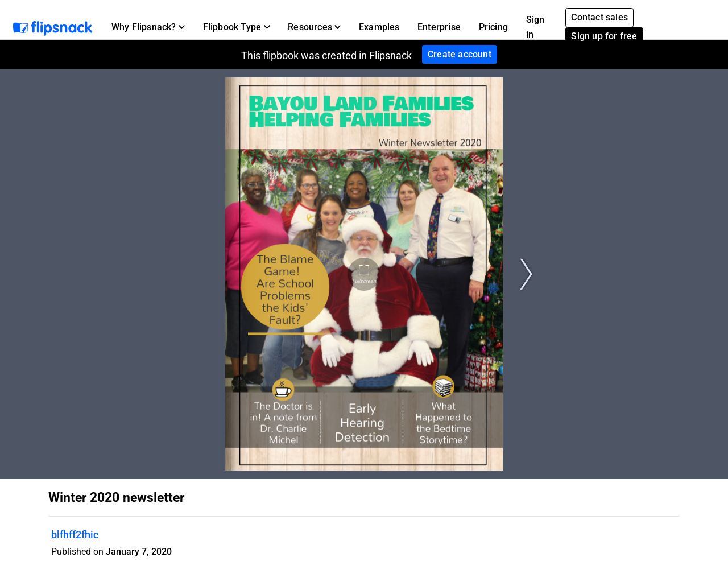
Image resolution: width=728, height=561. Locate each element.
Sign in (535, 27)
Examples (379, 27)
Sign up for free (604, 36)
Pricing (493, 27)
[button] (148, 27)
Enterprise (439, 27)
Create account (460, 54)
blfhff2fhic (75, 535)
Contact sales (599, 17)
